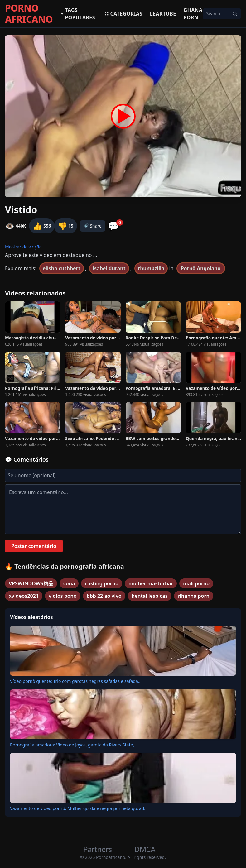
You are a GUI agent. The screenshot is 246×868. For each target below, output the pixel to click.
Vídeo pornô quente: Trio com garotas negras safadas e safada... (76, 681)
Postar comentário (34, 546)
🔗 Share (92, 226)
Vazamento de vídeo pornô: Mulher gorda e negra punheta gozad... (79, 808)
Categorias (123, 14)
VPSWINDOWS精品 (31, 583)
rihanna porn (194, 596)
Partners (98, 849)
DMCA (145, 849)
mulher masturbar (151, 583)
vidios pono (63, 596)
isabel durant (109, 268)
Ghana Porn (193, 14)
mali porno (196, 583)
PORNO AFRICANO (29, 14)
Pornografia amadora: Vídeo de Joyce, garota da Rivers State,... (74, 745)
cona (69, 583)
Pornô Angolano (201, 268)
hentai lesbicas (150, 596)
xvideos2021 (24, 596)
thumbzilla (151, 268)
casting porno (102, 583)
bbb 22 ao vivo (104, 596)
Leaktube (163, 14)
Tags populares (78, 14)
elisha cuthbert (62, 268)
